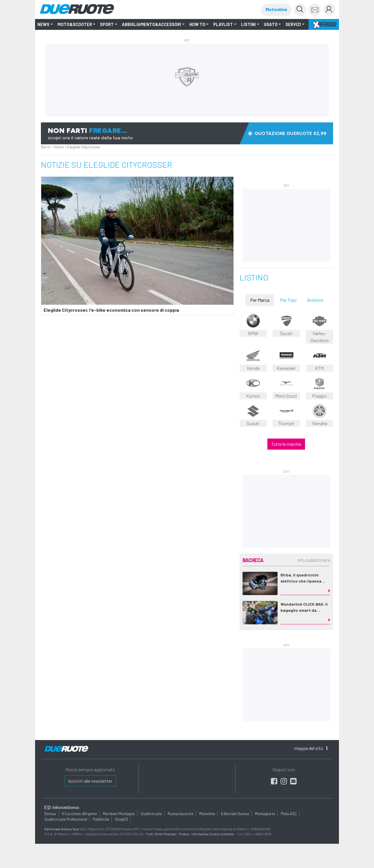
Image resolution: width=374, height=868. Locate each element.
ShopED (121, 819)
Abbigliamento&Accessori (151, 24)
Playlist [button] (223, 24)
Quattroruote (151, 814)
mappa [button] (311, 748)
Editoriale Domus (235, 814)
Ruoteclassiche (181, 814)
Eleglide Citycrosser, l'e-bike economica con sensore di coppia (111, 310)
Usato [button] (271, 24)
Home (59, 147)
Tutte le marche (286, 444)
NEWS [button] (43, 24)
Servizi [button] (293, 24)
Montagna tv (265, 814)
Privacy (184, 834)
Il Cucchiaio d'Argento (79, 814)
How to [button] (197, 24)
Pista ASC (289, 814)
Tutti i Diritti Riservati (161, 834)
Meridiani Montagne (119, 814)
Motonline (276, 9)
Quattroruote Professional (66, 819)
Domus (50, 814)
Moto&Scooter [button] (75, 24)
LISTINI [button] (248, 24)
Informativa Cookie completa (213, 834)
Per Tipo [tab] (288, 300)
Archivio (315, 300)
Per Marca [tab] (260, 300)
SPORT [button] (107, 24)
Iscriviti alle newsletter (90, 781)
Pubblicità (101, 819)
